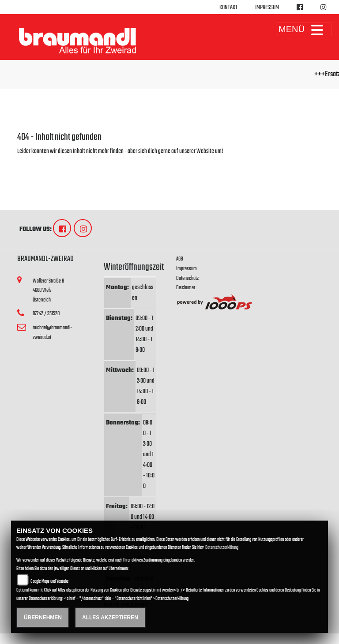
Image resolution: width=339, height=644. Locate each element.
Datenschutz (187, 278)
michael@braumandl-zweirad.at (52, 333)
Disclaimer (186, 288)
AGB (180, 259)
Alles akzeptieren (110, 618)
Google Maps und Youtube (49, 582)
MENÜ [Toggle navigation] (304, 29)
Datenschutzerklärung (222, 548)
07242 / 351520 (46, 314)
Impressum (267, 8)
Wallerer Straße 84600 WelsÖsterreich (48, 290)
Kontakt (228, 8)
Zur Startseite (32, 162)
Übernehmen (43, 618)
